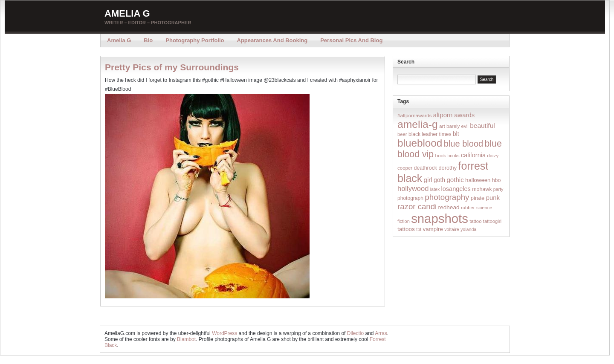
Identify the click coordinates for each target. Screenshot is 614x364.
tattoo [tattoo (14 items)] (475, 221)
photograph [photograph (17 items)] (410, 198)
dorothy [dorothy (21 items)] (447, 168)
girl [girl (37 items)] (428, 180)
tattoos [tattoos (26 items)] (406, 229)
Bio (148, 40)
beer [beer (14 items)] (402, 134)
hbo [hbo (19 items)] (497, 180)
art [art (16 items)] (442, 126)
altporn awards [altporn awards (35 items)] (454, 115)
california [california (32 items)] (473, 155)
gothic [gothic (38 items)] (455, 180)
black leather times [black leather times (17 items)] (430, 134)
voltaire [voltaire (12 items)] (452, 229)
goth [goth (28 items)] (439, 180)
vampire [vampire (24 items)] (433, 229)
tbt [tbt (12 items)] (419, 229)
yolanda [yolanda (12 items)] (468, 229)
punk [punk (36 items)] (493, 198)
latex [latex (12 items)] (435, 189)
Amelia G (127, 13)
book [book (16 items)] (440, 155)
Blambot (186, 339)
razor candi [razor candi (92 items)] (417, 207)
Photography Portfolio (195, 40)
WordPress (224, 333)
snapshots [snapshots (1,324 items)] (440, 218)
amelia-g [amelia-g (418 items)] (418, 124)
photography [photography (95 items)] (447, 197)
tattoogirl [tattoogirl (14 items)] (492, 221)
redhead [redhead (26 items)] (449, 207)
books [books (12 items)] (453, 156)
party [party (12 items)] (498, 189)
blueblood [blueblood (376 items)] (420, 143)
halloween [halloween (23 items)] (478, 180)
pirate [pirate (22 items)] (478, 198)
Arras (381, 333)
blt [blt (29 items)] (456, 134)
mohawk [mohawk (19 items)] (482, 189)
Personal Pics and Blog (351, 40)
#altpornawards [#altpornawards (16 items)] (414, 115)
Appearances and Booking (272, 40)
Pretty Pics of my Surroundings (172, 67)
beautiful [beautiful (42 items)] (482, 126)
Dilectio (355, 333)
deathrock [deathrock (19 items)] (426, 168)
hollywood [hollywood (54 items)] (413, 188)
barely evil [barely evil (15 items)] (458, 126)
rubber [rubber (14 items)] (468, 208)
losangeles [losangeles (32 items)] (456, 189)
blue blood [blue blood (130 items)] (463, 144)
